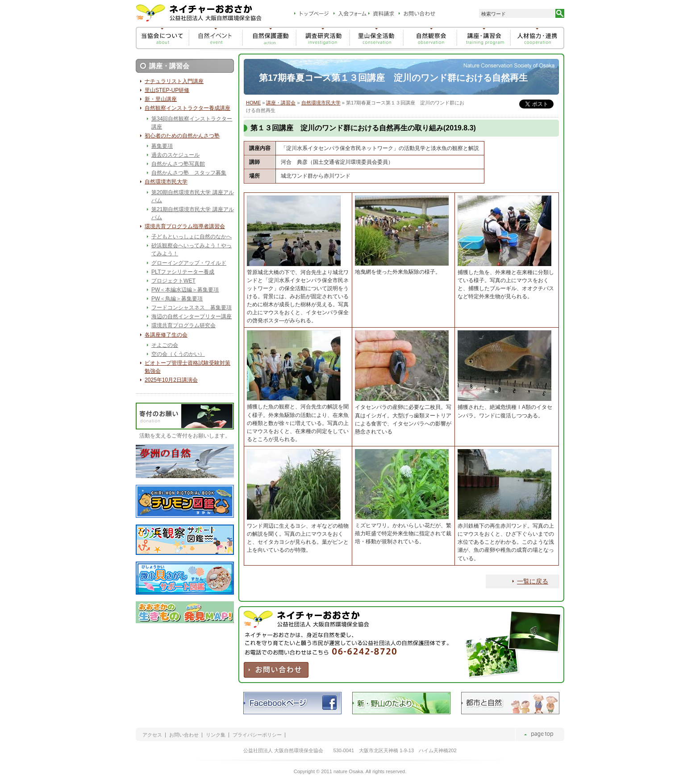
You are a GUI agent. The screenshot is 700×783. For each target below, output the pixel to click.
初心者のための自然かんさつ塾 (182, 136)
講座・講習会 (281, 103)
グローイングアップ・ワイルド (189, 263)
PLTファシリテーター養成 (183, 272)
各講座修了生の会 (166, 335)
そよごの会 (165, 345)
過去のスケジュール (175, 155)
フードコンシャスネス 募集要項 (192, 308)
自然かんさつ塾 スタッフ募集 (189, 173)
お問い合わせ (184, 735)
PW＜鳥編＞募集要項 (177, 299)
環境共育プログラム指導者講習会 (185, 226)
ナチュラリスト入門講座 (174, 81)
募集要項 (162, 146)
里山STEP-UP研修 (167, 90)
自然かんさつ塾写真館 (178, 164)
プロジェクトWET (173, 281)
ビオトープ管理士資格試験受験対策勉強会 (187, 367)
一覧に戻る (533, 581)
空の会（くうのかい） (178, 354)
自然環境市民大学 (321, 103)
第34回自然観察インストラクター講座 (192, 123)
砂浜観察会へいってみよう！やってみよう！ (192, 250)
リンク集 (216, 735)
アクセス (152, 735)
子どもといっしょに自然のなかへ (192, 237)
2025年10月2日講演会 (171, 380)
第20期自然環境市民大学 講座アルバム (193, 196)
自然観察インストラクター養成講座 (187, 108)
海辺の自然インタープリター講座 (192, 317)
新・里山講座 (161, 99)
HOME (253, 103)
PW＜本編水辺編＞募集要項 (185, 290)
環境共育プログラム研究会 (183, 325)
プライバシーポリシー (257, 735)
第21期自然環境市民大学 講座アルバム (193, 213)
